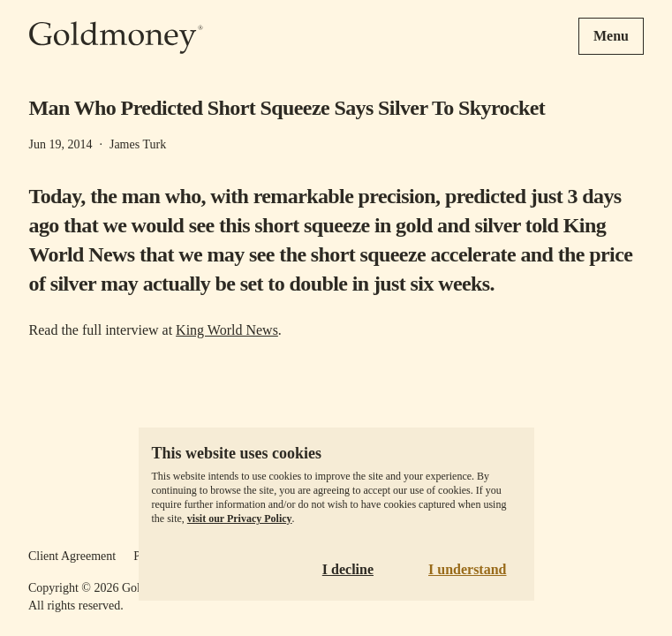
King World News (227, 330)
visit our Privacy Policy (240, 519)
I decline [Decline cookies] (348, 569)
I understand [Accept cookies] (467, 569)
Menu (611, 36)
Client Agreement (72, 556)
